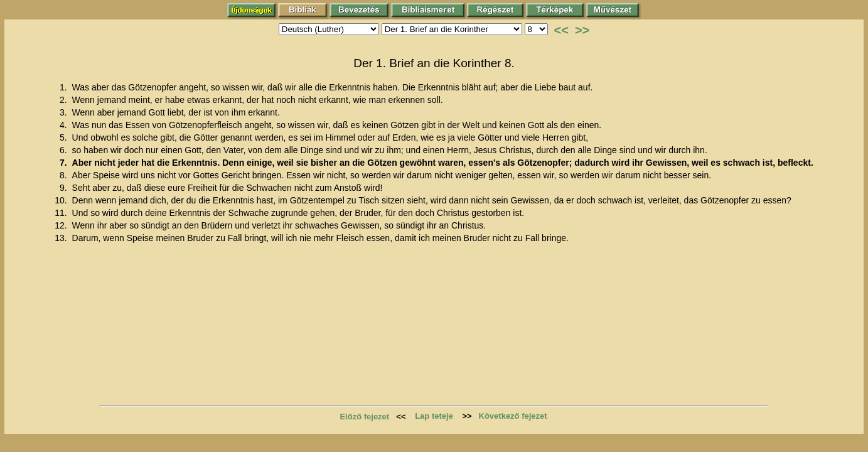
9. (65, 188)
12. (62, 225)
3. (65, 112)
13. (62, 238)
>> (582, 30)
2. (65, 100)
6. (65, 150)
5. (65, 137)
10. (62, 200)
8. (65, 175)
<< (561, 30)
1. (65, 87)
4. (65, 125)
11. (62, 213)
